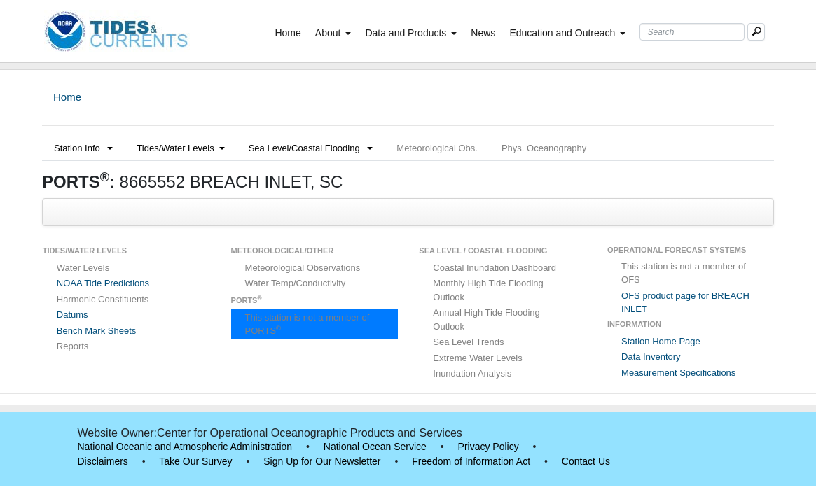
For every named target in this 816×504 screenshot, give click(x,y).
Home (290, 32)
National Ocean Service (375, 447)
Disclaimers (103, 461)
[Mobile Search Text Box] (756, 32)
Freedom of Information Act (471, 461)
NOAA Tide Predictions (103, 283)
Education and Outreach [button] (567, 33)
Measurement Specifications (678, 373)
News (483, 33)
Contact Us (586, 461)
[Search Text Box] (692, 32)
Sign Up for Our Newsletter (322, 461)
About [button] (333, 33)
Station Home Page (661, 341)
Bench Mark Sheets (96, 331)
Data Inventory (651, 357)
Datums (72, 315)
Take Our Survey (195, 461)
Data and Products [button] (411, 33)
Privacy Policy (489, 447)
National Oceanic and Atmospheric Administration (185, 447)
